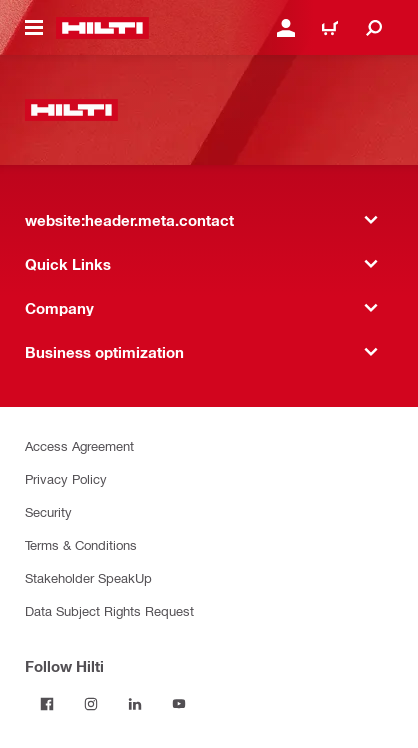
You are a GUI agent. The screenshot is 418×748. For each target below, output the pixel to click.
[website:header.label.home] (102, 28)
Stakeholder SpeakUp (88, 577)
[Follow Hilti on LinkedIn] (135, 704)
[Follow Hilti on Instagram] (91, 704)
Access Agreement (79, 445)
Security (48, 511)
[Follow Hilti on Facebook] (47, 704)
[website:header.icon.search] (374, 28)
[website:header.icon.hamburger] (34, 28)
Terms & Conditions (81, 544)
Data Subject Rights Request (109, 610)
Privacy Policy (66, 478)
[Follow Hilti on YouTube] (179, 704)
